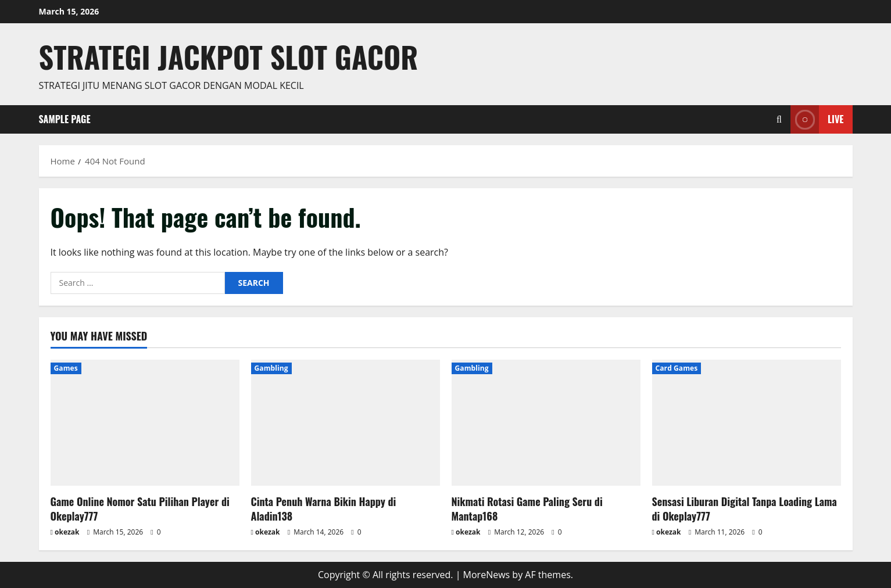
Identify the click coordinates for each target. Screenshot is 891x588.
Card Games (677, 368)
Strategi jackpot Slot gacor (229, 56)
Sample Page (65, 119)
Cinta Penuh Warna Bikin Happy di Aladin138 (324, 509)
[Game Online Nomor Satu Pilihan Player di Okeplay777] (145, 423)
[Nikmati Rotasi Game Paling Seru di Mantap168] (546, 423)
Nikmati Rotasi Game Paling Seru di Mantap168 (527, 509)
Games (66, 368)
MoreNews (487, 575)
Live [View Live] (817, 119)
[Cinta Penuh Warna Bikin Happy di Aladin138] (346, 423)
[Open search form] (779, 119)
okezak (67, 532)
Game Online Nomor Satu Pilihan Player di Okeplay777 (140, 509)
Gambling (271, 368)
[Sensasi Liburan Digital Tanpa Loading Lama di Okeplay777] (747, 423)
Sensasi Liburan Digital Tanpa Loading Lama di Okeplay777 (745, 509)
